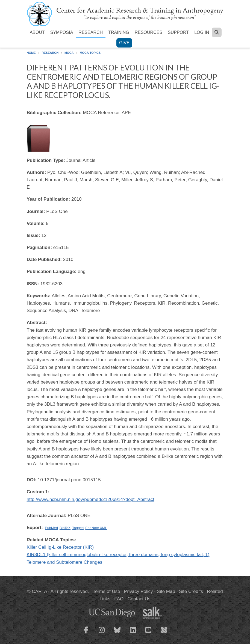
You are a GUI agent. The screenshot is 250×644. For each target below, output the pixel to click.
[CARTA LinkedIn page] (133, 633)
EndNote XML (96, 528)
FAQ (119, 599)
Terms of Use (107, 591)
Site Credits (191, 591)
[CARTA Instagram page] (102, 633)
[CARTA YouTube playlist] (148, 633)
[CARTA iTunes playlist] (164, 630)
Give (124, 43)
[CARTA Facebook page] (86, 633)
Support (178, 32)
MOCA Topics (90, 53)
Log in (202, 32)
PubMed (51, 528)
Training (119, 32)
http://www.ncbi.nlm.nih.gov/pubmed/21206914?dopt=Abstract (91, 499)
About (37, 32)
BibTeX (65, 528)
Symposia (62, 32)
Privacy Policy (139, 591)
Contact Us (139, 599)
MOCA (69, 53)
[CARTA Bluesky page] (117, 633)
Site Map (166, 591)
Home (31, 53)
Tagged (78, 528)
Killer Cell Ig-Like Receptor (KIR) (60, 547)
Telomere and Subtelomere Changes (65, 562)
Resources (148, 32)
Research (91, 32)
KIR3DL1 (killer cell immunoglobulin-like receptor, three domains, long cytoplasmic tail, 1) (118, 555)
